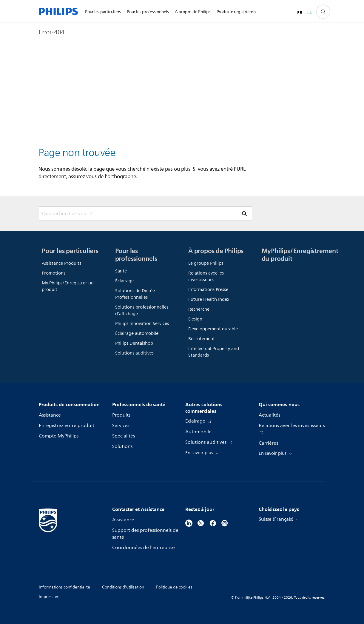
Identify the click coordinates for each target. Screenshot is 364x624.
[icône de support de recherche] (323, 12)
